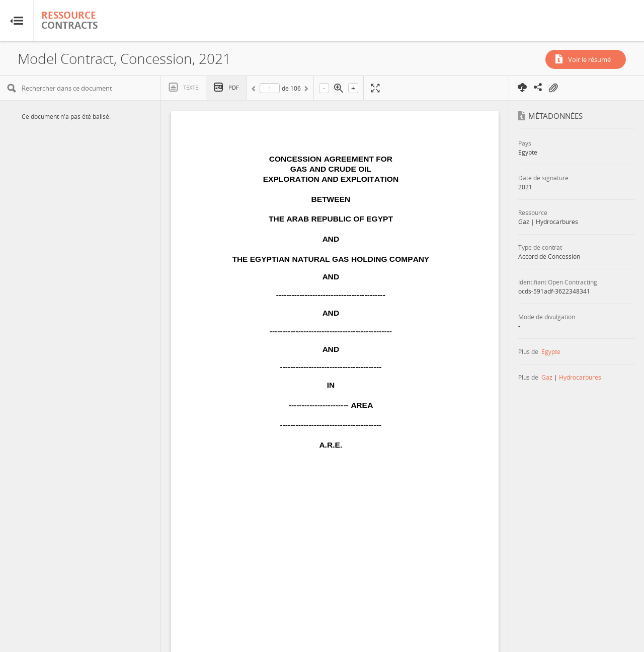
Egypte (551, 351)
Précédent (255, 90)
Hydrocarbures (580, 377)
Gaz (547, 377)
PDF (234, 87)
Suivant (305, 90)
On (553, 88)
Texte (191, 87)
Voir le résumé (589, 59)
